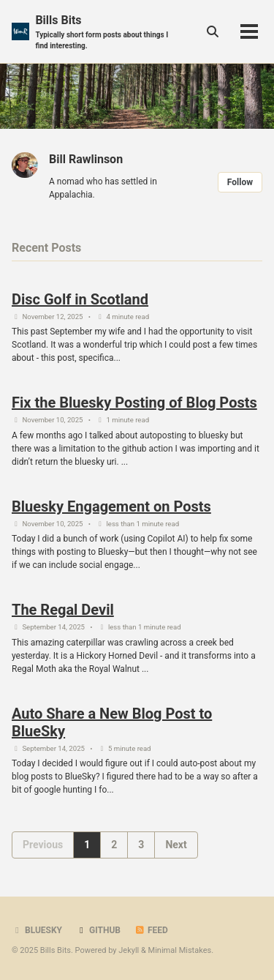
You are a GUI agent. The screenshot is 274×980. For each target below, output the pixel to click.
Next (176, 845)
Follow (240, 182)
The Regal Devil (63, 610)
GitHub (98, 930)
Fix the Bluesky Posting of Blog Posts (134, 403)
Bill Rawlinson (86, 159)
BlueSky (37, 930)
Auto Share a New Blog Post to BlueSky (112, 722)
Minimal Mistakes (180, 950)
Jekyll (129, 950)
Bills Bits (106, 32)
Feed (151, 930)
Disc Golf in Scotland (80, 299)
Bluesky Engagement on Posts (111, 506)
